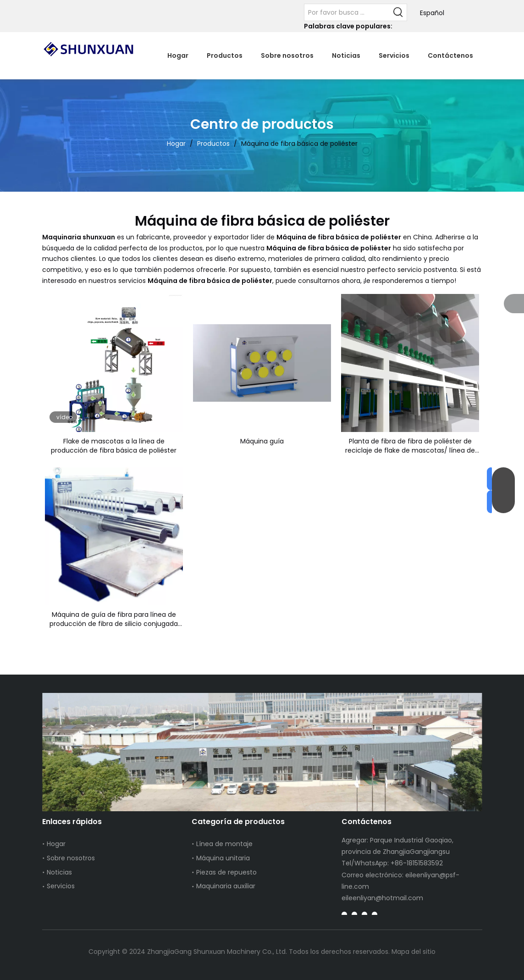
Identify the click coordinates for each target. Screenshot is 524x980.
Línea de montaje (224, 844)
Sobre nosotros (71, 858)
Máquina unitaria (223, 858)
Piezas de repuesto (226, 872)
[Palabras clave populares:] (398, 12)
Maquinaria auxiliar (226, 886)
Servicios (61, 886)
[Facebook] (344, 914)
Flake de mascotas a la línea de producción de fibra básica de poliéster (114, 446)
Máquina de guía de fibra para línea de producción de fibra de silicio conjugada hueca (114, 619)
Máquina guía (262, 441)
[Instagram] (375, 914)
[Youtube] (364, 914)
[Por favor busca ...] (347, 12)
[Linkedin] (354, 914)
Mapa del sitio (414, 952)
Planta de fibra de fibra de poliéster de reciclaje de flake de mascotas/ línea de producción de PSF (410, 446)
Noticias (59, 872)
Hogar (56, 844)
